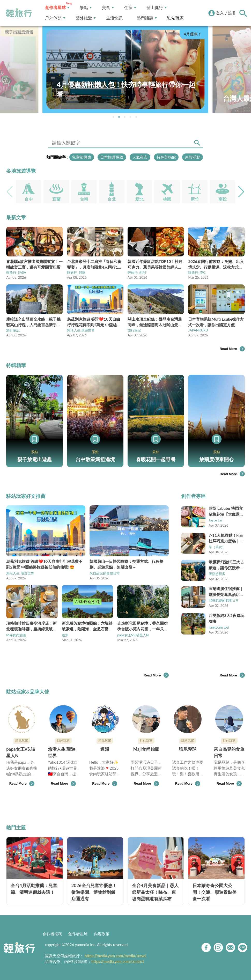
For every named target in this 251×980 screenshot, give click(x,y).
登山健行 (157, 8)
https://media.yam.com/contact (118, 961)
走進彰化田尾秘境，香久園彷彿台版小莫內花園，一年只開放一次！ (142, 626)
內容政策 (102, 934)
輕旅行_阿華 (76, 272)
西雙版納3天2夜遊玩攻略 (226, 618)
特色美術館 (166, 157)
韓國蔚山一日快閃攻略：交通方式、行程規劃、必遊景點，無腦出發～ (126, 564)
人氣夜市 (140, 157)
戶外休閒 (55, 18)
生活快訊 (114, 18)
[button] (113, 117)
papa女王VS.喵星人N (133, 635)
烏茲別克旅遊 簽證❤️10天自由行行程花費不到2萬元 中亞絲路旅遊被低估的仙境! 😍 (44, 564)
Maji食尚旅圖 (16, 635)
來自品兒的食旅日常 (105, 573)
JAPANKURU (198, 330)
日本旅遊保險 (112, 157)
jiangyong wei (219, 627)
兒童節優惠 (82, 157)
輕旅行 (19, 13)
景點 (86, 8)
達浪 (65, 635)
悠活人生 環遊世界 (81, 330)
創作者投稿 (52, 934)
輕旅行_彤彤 (137, 272)
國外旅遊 (86, 18)
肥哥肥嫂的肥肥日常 (224, 600)
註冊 (232, 13)
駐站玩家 (175, 18)
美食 (108, 8)
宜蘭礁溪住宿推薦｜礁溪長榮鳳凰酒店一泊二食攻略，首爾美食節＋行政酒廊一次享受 (226, 592)
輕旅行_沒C (197, 272)
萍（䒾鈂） (217, 547)
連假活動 (193, 157)
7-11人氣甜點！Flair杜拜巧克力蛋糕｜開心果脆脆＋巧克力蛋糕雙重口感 (226, 538)
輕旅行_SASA (16, 272)
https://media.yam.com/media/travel (115, 956)
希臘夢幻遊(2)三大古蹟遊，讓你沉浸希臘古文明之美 (226, 565)
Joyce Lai (215, 520)
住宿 (130, 8)
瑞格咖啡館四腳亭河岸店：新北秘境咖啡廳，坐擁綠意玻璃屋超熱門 (31, 626)
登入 (220, 13)
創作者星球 (57, 8)
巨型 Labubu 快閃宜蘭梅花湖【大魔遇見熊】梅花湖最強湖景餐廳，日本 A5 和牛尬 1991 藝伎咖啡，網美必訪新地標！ (226, 511)
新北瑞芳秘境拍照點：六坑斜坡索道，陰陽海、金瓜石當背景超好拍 (87, 626)
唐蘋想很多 (217, 574)
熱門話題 (147, 18)
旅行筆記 (13, 330)
